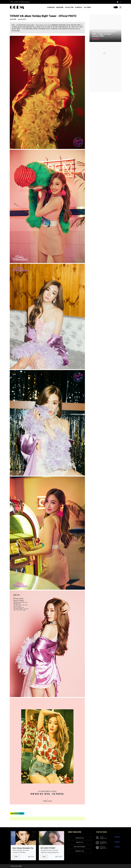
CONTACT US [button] (80, 851)
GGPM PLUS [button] (80, 838)
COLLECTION (69, 7)
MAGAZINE (60, 7)
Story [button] (16, 857)
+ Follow (117, 837)
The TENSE (87, 7)
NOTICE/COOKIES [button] (80, 847)
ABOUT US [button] (80, 842)
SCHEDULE (79, 7)
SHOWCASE (51, 7)
